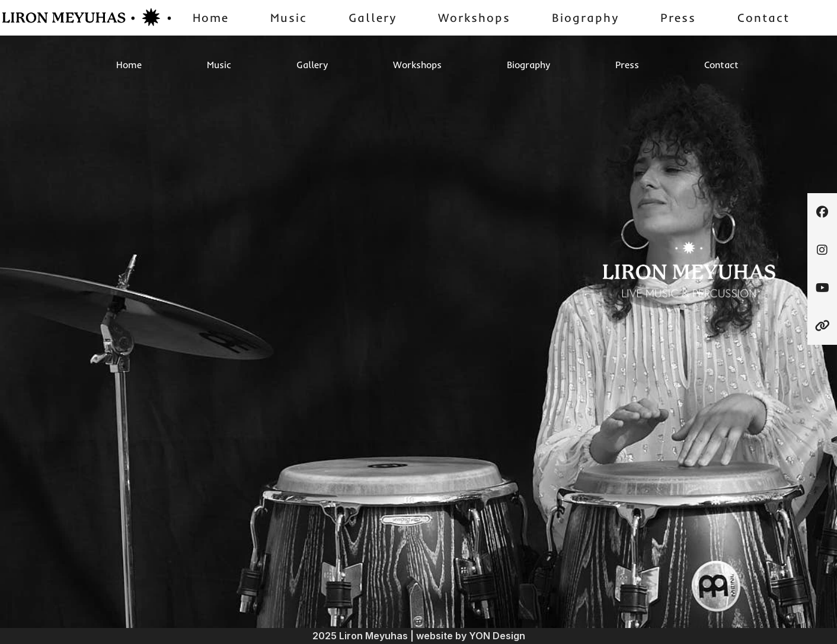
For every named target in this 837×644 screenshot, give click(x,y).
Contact (763, 17)
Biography (585, 17)
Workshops (474, 17)
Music (289, 17)
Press (678, 17)
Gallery (373, 17)
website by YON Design (471, 636)
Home (211, 17)
